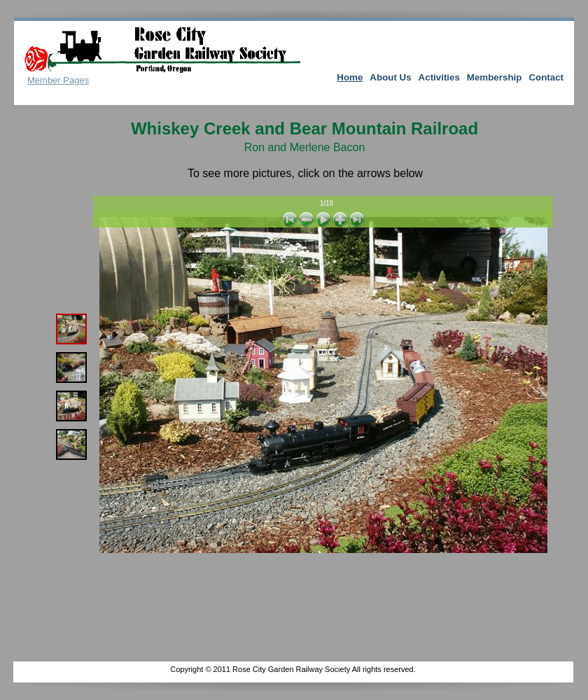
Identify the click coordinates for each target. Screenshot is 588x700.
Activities (439, 77)
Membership (495, 77)
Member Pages (58, 80)
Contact (546, 77)
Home (350, 77)
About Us (390, 77)
